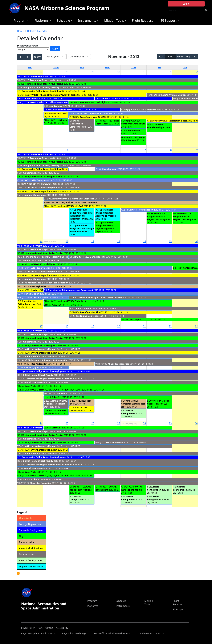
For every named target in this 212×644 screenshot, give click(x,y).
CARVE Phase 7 (32, 99)
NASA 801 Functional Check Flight (133, 122)
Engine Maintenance (90, 316)
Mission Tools (115, 21)
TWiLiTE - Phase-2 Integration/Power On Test (53, 95)
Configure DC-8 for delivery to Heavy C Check (46, 87)
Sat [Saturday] (185, 67)
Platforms (42, 21)
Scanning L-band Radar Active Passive (44, 84)
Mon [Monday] (56, 67)
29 (93, 72)
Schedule (64, 21)
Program (21, 21)
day (188, 57)
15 (170, 241)
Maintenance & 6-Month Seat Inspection (74, 199)
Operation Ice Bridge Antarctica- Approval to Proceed (106, 213)
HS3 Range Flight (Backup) (133, 139)
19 (93, 326)
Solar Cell (56, 397)
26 (93, 423)
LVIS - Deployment (92, 113)
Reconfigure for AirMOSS (92, 312)
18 (67, 326)
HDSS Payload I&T (65, 202)
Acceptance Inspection (41, 80)
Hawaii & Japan (110, 169)
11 (67, 241)
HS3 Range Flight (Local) (107, 122)
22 (170, 326)
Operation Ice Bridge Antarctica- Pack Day (30, 304)
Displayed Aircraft (28, 46)
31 (144, 72)
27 (41, 72)
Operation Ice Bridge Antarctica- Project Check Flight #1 (159, 216)
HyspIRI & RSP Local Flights (94, 102)
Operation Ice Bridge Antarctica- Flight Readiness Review (82, 229)
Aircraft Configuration (128, 412)
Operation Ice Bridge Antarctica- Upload (41, 91)
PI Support (169, 21)
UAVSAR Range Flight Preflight (81, 488)
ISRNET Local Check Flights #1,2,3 (158, 402)
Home (21, 31)
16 (196, 241)
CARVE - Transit (111, 99)
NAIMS (55, 305)
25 (67, 423)
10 (41, 241)
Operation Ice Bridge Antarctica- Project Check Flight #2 (184, 216)
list (195, 57)
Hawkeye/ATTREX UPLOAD (70, 206)
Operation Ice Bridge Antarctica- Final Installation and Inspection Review (81, 214)
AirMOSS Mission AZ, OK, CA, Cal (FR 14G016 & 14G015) (54, 390)
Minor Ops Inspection (119, 364)
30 (119, 72)
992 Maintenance (114, 442)
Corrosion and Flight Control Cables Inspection (101, 297)
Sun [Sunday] (30, 67)
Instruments (88, 21)
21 (144, 326)
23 (196, 326)
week (180, 57)
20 (119, 326)
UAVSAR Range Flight (106, 488)
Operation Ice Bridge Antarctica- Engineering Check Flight (105, 227)
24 (41, 423)
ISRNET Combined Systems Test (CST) (133, 404)
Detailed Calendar (37, 31)
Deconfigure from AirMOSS (93, 117)
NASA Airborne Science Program (67, 8)
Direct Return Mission (142, 210)
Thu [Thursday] (134, 67)
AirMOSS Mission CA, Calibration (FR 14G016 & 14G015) (55, 102)
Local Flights (135, 320)
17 (41, 326)
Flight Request (142, 21)
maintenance (56, 106)
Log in (186, 4)
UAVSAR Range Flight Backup (132, 488)
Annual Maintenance (191, 99)
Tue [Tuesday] (82, 67)
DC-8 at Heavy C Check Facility (90, 257)
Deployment (36, 76)
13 (119, 241)
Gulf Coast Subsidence (61, 110)
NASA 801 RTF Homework (144, 110)
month (170, 57)
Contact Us (159, 633)
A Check (61, 393)
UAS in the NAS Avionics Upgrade (170, 95)
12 (93, 241)
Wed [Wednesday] (108, 67)
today (37, 57)
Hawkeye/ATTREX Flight (69, 301)
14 (144, 241)
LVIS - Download (79, 409)
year (161, 57)
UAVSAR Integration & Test (174, 121)
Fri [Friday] (159, 67)
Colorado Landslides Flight (156, 126)
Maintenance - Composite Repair (78, 125)
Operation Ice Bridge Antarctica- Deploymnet (70, 290)
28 (67, 72)
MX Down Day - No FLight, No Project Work (56, 404)
